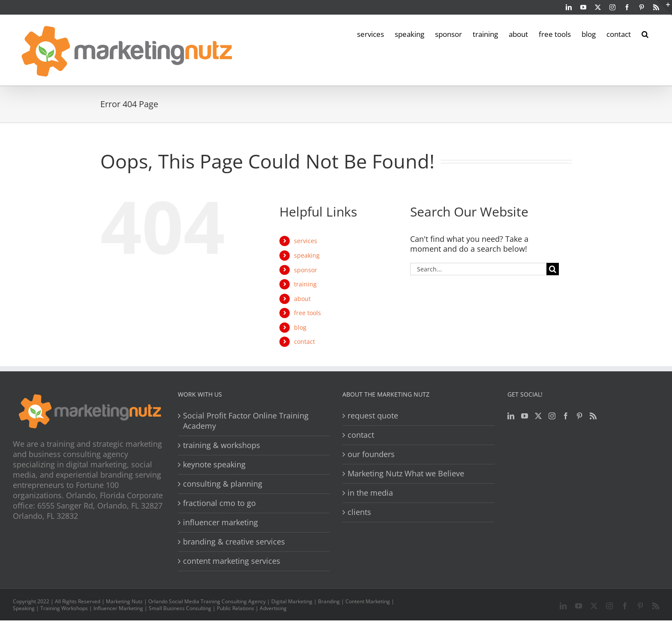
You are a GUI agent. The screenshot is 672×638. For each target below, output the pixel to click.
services (306, 241)
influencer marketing (220, 522)
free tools (307, 313)
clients (359, 512)
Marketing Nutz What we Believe (406, 474)
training (305, 284)
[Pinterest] (579, 416)
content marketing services (232, 561)
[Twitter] (538, 416)
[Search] (553, 269)
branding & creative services (234, 542)
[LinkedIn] (511, 416)
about (302, 299)
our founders (371, 454)
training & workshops (222, 445)
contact (304, 342)
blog (300, 327)
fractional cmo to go (219, 503)
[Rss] (593, 416)
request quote (373, 416)
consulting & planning (223, 484)
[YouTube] (525, 416)
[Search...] (478, 269)
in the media (370, 493)
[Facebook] (566, 416)
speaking (307, 255)
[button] (645, 33)
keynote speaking (214, 465)
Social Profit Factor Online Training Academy (246, 421)
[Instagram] (552, 416)
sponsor (306, 270)
